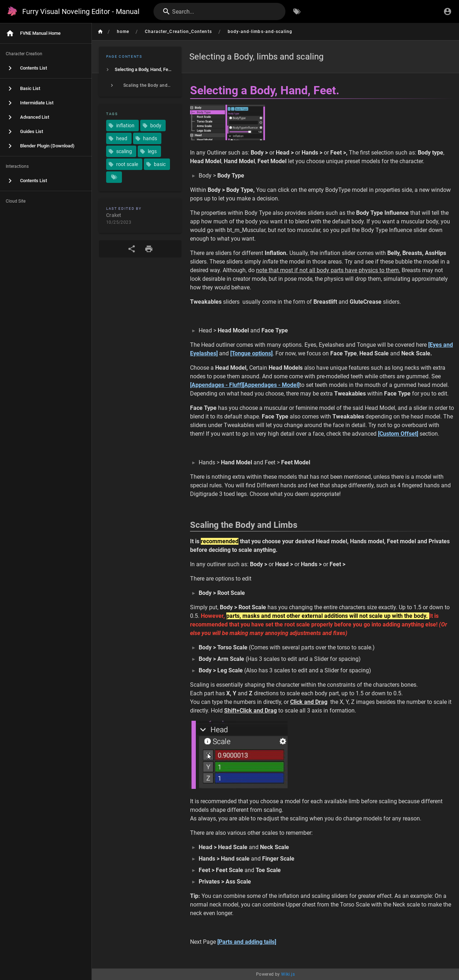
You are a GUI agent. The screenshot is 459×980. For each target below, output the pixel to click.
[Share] (132, 249)
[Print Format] (149, 249)
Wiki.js (288, 974)
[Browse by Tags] (297, 11)
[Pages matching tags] (114, 177)
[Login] (448, 11)
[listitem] (140, 70)
